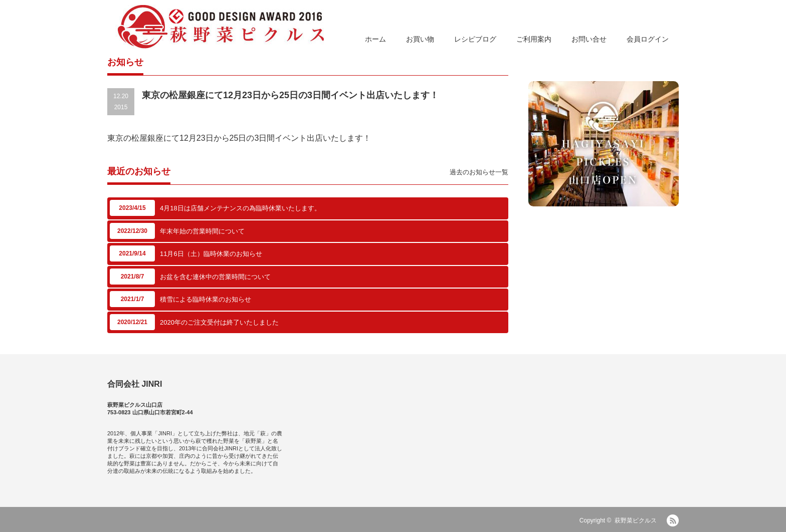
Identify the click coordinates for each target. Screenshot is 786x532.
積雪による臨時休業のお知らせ (206, 299)
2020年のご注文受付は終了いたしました (219, 322)
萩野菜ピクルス (636, 520)
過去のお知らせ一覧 (479, 172)
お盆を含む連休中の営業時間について (215, 277)
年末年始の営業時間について (202, 231)
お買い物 (420, 39)
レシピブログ (475, 39)
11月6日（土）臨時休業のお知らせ (211, 254)
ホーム (375, 39)
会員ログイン (648, 39)
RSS (673, 520)
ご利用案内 (534, 39)
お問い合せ (589, 39)
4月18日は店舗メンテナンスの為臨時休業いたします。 (240, 208)
